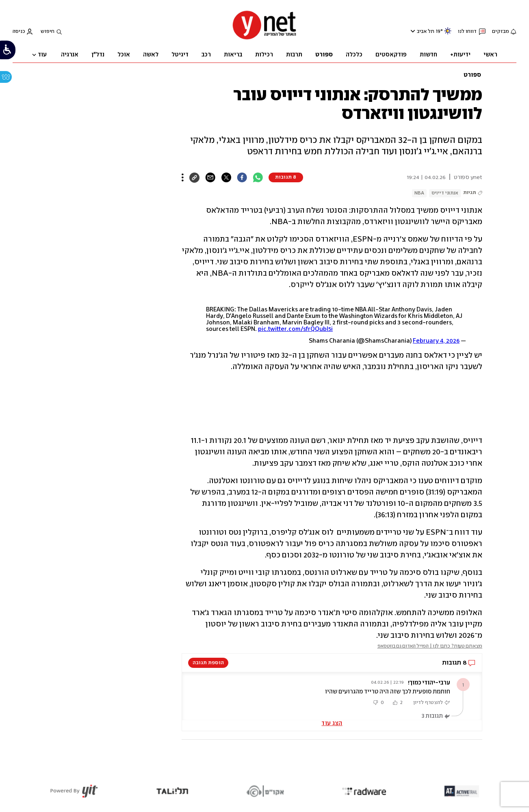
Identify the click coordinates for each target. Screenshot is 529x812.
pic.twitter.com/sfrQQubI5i (295, 329)
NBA (419, 193)
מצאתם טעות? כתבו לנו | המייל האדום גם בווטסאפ (430, 646)
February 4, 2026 (436, 341)
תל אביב (426, 31)
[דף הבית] (264, 39)
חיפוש (48, 31)
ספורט (472, 75)
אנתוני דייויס (445, 193)
